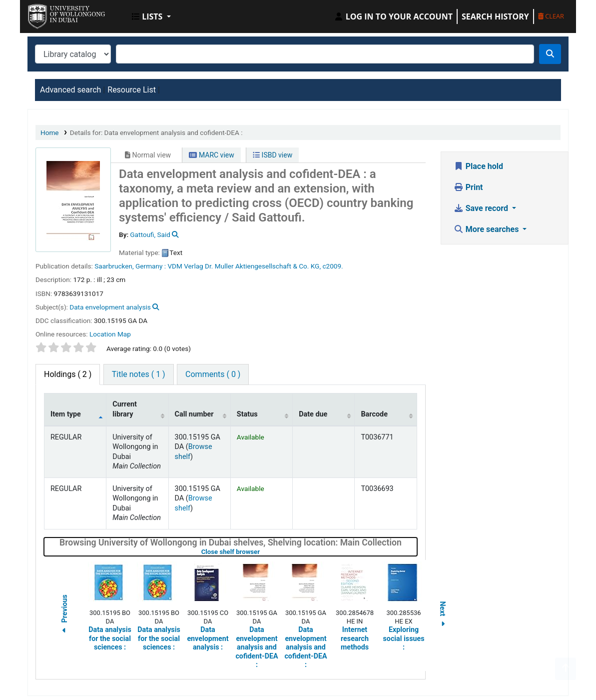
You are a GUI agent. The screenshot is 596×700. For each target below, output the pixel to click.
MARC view (211, 155)
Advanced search (70, 90)
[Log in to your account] (393, 16)
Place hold (478, 166)
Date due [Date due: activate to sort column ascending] (313, 414)
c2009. (332, 266)
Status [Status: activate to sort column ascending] (247, 414)
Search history (495, 16)
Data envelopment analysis (110, 307)
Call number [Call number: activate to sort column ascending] (194, 414)
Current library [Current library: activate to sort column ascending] (125, 409)
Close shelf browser (262, 552)
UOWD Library (53, 14)
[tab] (139, 374)
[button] (151, 16)
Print (468, 187)
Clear (551, 16)
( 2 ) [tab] (68, 374)
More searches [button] (487, 229)
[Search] (550, 54)
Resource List (132, 90)
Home (50, 132)
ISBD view (273, 155)
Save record (482, 208)
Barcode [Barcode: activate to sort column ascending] (374, 414)
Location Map (110, 334)
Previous (64, 615)
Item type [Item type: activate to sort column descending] (66, 414)
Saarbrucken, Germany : (130, 266)
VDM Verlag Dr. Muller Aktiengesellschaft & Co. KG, (244, 266)
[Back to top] (566, 669)
